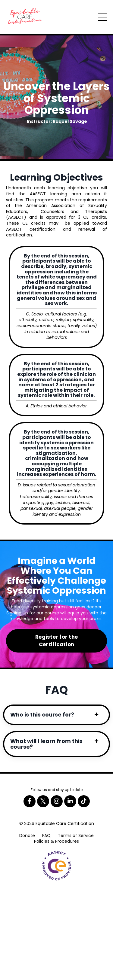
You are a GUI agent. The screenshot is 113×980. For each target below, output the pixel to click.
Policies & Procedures (56, 841)
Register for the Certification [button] (56, 641)
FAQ (46, 835)
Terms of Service (76, 835)
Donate (27, 835)
